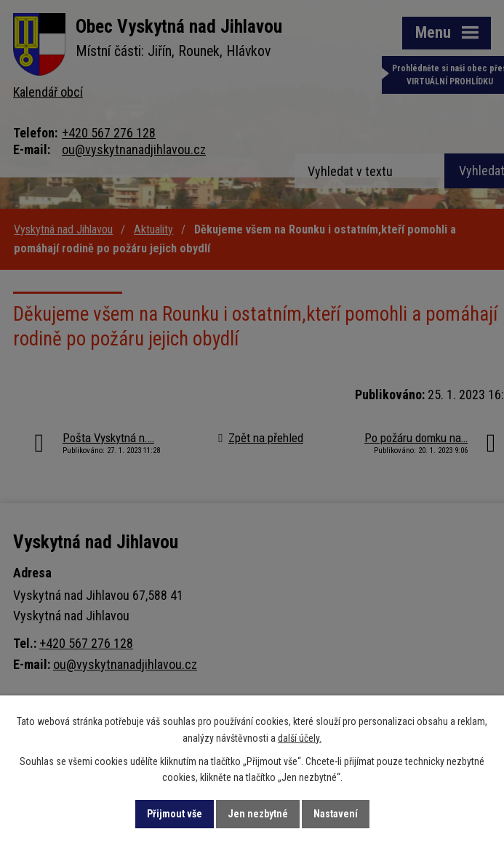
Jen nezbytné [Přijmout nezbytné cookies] (258, 814)
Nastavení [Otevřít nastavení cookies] (336, 814)
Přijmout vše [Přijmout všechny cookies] (175, 814)
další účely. (300, 738)
